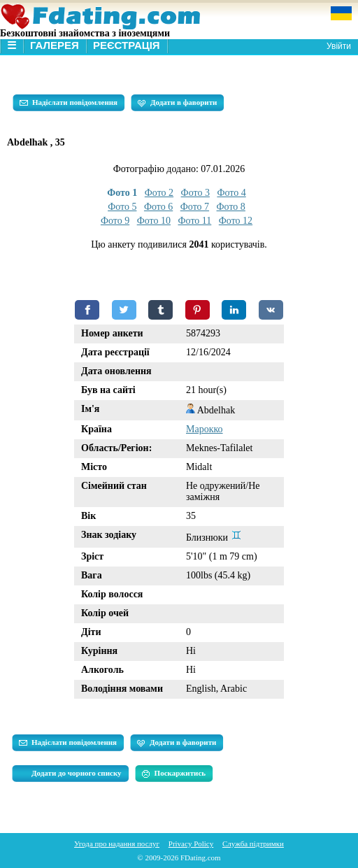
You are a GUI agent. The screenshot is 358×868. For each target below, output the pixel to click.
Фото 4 (231, 193)
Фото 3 (195, 193)
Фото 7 (195, 207)
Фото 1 (122, 193)
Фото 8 (231, 207)
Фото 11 (195, 221)
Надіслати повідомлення (69, 103)
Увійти (339, 46)
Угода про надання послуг (117, 844)
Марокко (205, 429)
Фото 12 (236, 221)
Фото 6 (158, 207)
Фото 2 (159, 193)
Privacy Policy (191, 844)
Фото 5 (122, 207)
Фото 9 (115, 221)
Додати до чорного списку (77, 773)
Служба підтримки (253, 844)
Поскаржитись (174, 774)
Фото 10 (154, 221)
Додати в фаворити (177, 103)
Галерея (55, 45)
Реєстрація (127, 45)
